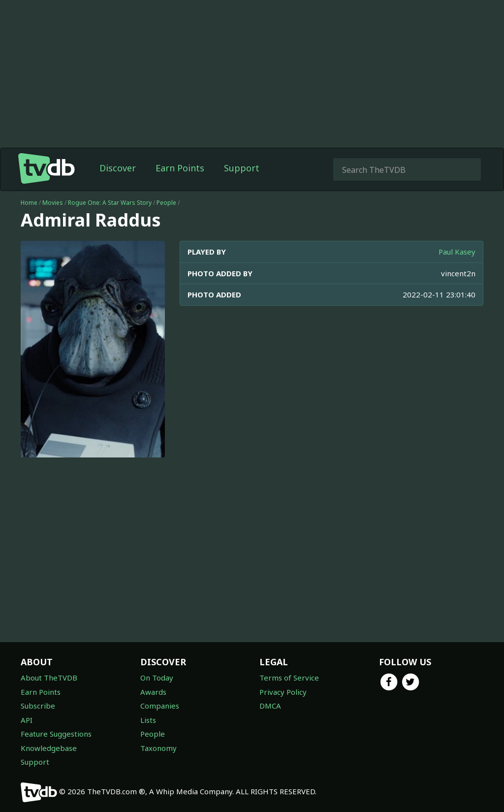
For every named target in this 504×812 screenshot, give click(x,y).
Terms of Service (289, 678)
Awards (153, 692)
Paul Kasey (457, 252)
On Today (157, 678)
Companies (160, 706)
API (27, 720)
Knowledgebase (49, 748)
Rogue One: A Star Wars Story (110, 203)
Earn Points (180, 168)
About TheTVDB (49, 678)
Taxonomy (158, 748)
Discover (118, 168)
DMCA (270, 706)
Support (242, 168)
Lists (148, 720)
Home (29, 203)
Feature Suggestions (56, 734)
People (166, 203)
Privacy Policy (283, 692)
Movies (53, 203)
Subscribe (38, 706)
